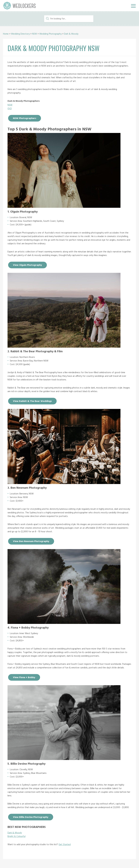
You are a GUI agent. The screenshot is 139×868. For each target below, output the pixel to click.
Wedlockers (20, 6)
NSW (34, 34)
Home (6, 34)
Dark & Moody (71, 34)
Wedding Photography (50, 34)
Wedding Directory (20, 34)
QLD (10, 109)
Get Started (65, 845)
